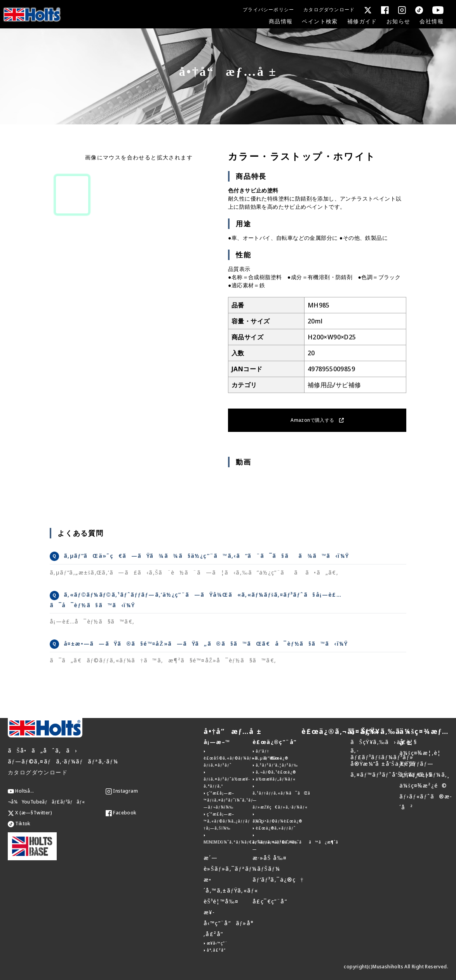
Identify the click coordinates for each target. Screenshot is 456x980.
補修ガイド (362, 21)
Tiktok (19, 824)
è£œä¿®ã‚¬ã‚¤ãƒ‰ (339, 731)
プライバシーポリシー (268, 10)
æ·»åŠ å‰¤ (270, 858)
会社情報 (432, 21)
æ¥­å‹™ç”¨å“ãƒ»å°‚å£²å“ (229, 923)
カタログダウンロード (329, 10)
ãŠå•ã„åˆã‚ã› (43, 750)
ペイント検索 (320, 21)
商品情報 (281, 21)
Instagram (122, 791)
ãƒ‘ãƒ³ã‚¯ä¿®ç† (278, 880)
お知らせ (399, 21)
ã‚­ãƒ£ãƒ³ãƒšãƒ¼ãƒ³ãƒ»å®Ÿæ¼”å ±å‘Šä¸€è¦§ (383, 757)
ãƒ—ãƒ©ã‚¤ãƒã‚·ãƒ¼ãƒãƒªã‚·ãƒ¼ (63, 761)
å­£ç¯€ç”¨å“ (272, 901)
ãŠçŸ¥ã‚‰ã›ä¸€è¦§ (384, 742)
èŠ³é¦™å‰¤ (221, 901)
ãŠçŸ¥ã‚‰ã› (380, 731)
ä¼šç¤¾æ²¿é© (423, 785)
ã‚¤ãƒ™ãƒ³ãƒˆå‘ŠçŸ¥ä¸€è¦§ (391, 775)
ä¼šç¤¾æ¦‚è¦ (423, 753)
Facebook (121, 813)
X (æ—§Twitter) (30, 813)
